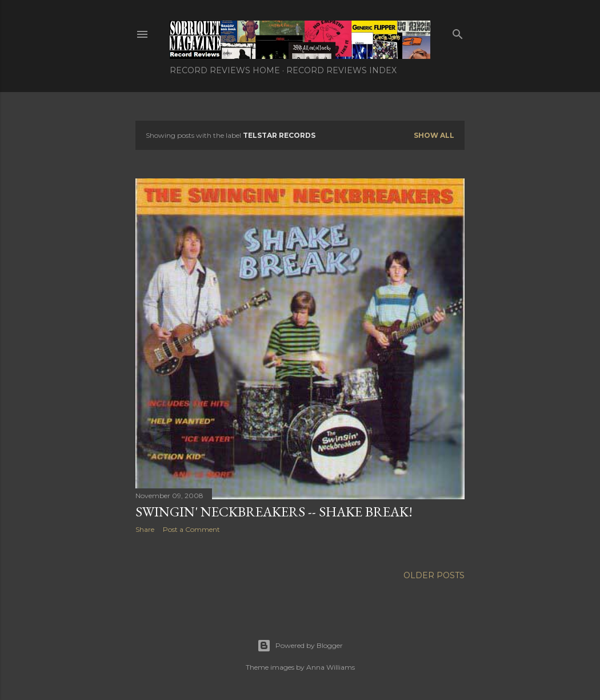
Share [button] (145, 529)
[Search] (458, 32)
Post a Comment (191, 529)
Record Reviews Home (225, 70)
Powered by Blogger (300, 646)
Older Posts (434, 575)
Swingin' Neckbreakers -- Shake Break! (274, 512)
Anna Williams (331, 667)
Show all (434, 135)
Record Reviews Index (341, 70)
